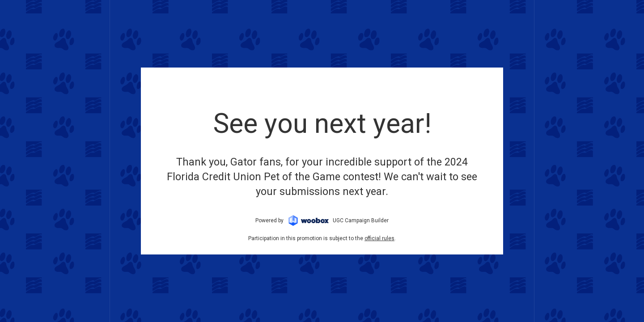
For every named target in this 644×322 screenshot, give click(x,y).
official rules (379, 238)
